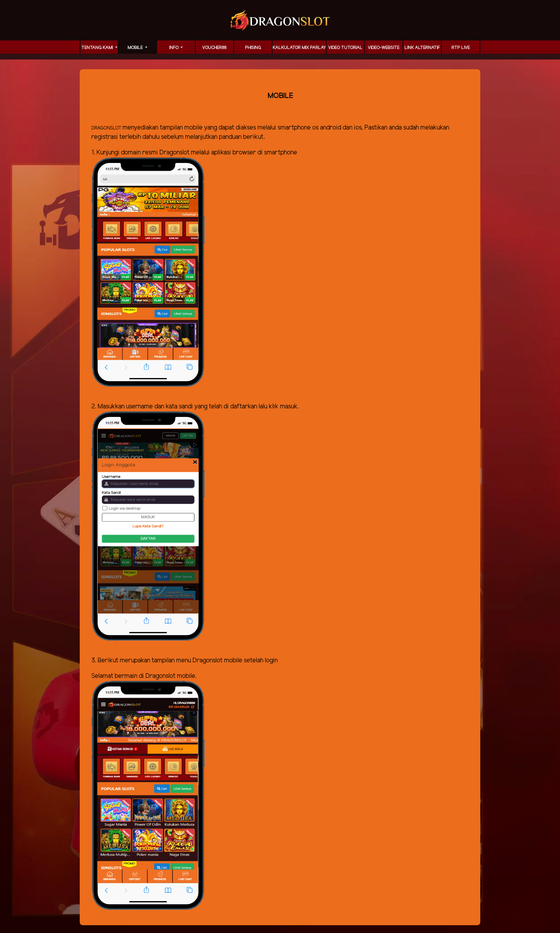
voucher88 (214, 48)
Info (174, 48)
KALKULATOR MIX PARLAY (299, 48)
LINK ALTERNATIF (422, 48)
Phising (253, 48)
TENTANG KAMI (98, 48)
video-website (384, 48)
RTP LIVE (461, 48)
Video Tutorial (345, 48)
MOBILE (136, 48)
